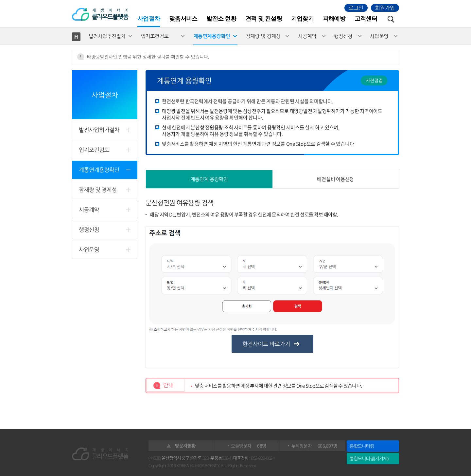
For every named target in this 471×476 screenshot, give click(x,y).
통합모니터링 (362, 446)
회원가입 (385, 8)
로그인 (356, 8)
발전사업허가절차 (99, 130)
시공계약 (307, 36)
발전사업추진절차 (107, 36)
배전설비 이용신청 (335, 179)
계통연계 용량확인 (209, 179)
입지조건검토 (155, 36)
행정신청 (343, 36)
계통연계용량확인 (212, 36)
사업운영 (379, 36)
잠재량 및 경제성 (263, 36)
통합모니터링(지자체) (369, 458)
